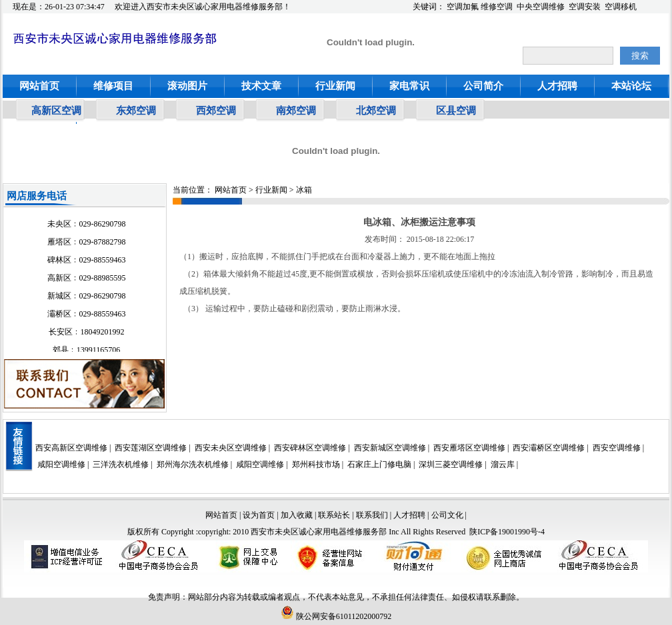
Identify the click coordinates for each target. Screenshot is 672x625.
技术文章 (261, 86)
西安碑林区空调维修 (310, 448)
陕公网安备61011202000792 (336, 616)
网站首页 (39, 86)
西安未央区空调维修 (231, 448)
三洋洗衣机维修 (121, 464)
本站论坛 (631, 86)
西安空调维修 (617, 448)
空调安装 (585, 7)
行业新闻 (335, 86)
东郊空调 (136, 111)
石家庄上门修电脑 (379, 464)
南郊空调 (296, 111)
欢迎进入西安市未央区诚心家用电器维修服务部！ (203, 7)
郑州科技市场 (316, 464)
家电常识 (409, 86)
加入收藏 (297, 515)
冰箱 (304, 190)
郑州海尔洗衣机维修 (193, 464)
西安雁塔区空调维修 (469, 448)
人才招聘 (557, 86)
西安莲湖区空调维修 (151, 448)
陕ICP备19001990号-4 (507, 532)
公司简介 (483, 86)
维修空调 (497, 7)
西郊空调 (216, 111)
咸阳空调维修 (61, 464)
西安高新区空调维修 (71, 448)
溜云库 (503, 464)
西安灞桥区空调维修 (549, 448)
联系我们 (372, 515)
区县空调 (456, 111)
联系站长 (335, 515)
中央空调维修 (541, 7)
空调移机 (621, 7)
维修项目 (113, 86)
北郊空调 (376, 111)
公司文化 (447, 515)
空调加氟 (463, 7)
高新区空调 (56, 111)
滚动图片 (187, 86)
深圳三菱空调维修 (451, 464)
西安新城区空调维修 (390, 448)
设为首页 (259, 515)
